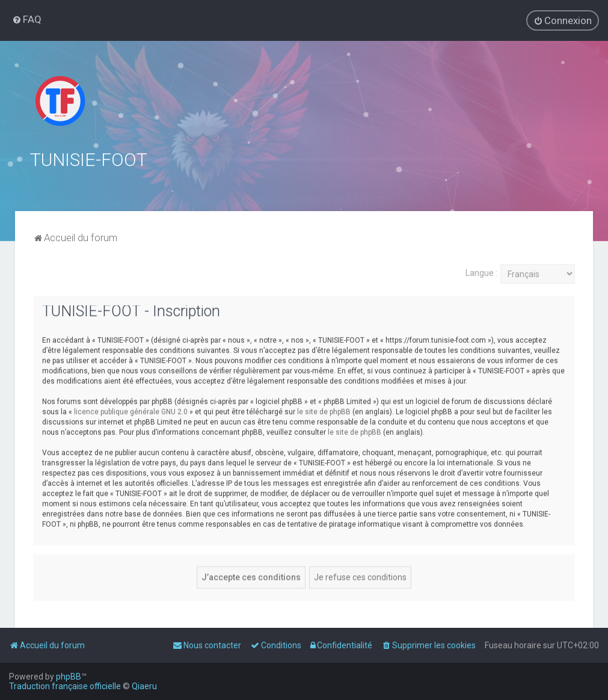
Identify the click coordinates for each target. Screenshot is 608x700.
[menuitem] (27, 19)
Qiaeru (144, 686)
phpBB (69, 677)
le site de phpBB (324, 410)
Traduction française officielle (65, 686)
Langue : (481, 272)
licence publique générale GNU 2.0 (131, 410)
